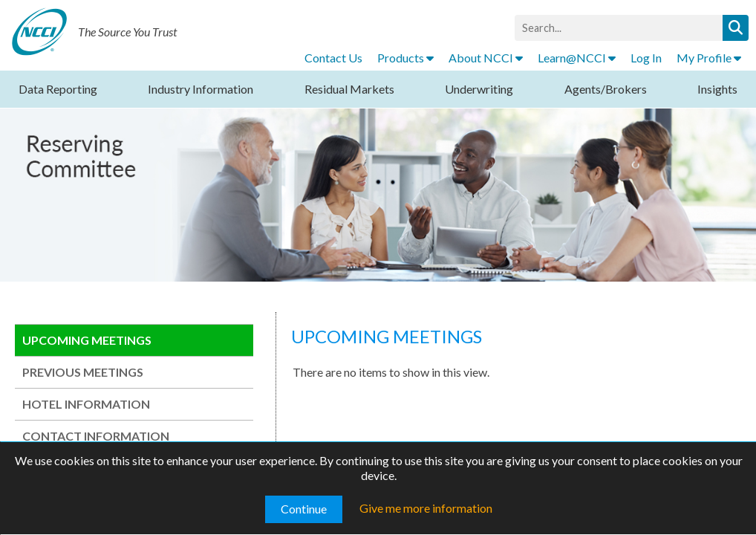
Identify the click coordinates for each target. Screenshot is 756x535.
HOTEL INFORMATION (86, 404)
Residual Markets (349, 89)
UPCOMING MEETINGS (87, 340)
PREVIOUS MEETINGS (83, 372)
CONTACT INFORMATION (96, 436)
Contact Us (333, 58)
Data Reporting (58, 89)
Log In (646, 58)
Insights (717, 89)
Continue (304, 509)
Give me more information (426, 508)
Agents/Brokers (606, 89)
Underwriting (479, 89)
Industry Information (201, 89)
